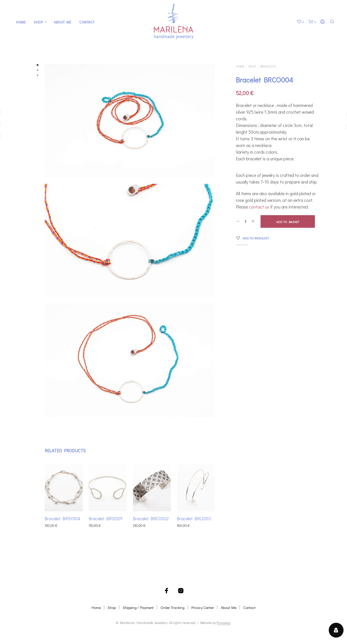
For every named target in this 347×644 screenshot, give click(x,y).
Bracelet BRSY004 (62, 517)
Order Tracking (173, 607)
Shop (38, 22)
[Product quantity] (245, 221)
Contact (87, 22)
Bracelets (268, 66)
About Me (62, 22)
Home (21, 22)
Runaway (224, 623)
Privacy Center (203, 607)
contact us (259, 207)
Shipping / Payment (138, 607)
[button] (300, 22)
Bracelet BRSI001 (106, 517)
